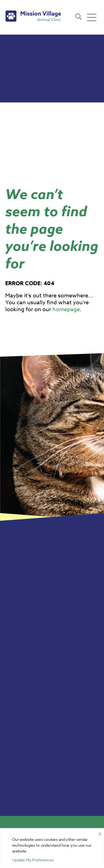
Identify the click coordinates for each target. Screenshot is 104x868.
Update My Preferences (33, 860)
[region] (52, 848)
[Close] (100, 833)
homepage (66, 309)
